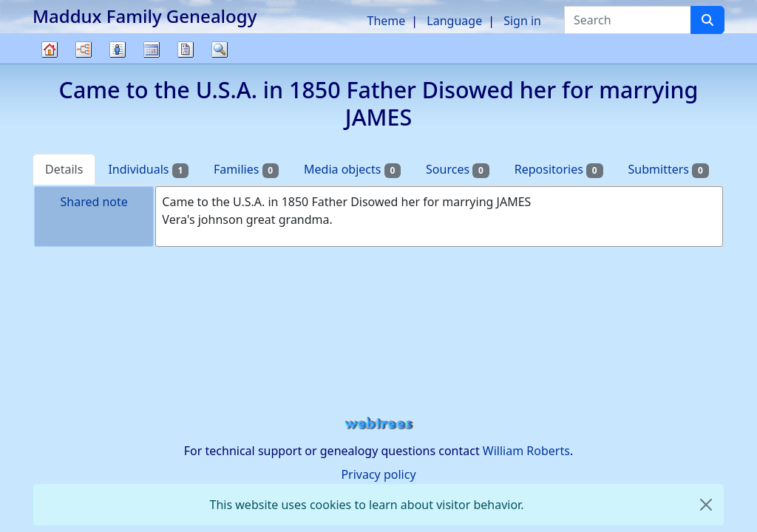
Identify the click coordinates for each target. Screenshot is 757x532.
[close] (706, 505)
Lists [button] (118, 50)
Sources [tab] (458, 170)
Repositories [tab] (559, 170)
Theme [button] (387, 21)
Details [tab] (64, 169)
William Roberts (526, 451)
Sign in (522, 21)
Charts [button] (84, 50)
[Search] (707, 20)
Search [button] (220, 50)
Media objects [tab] (352, 170)
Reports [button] (186, 50)
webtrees (378, 424)
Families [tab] (246, 170)
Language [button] (454, 21)
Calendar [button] (152, 50)
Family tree (50, 63)
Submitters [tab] (669, 170)
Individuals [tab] (148, 170)
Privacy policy (378, 474)
